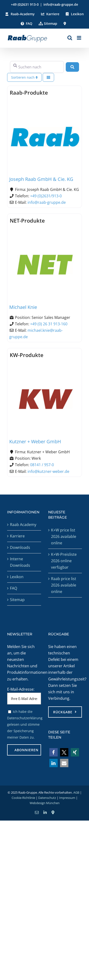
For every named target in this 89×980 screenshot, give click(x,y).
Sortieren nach (24, 77)
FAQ (14, 588)
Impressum (67, 798)
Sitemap (17, 600)
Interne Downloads (20, 562)
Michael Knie (23, 307)
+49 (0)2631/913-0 (46, 196)
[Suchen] (72, 67)
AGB (76, 792)
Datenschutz (47, 798)
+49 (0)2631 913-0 (25, 4)
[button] (54, 752)
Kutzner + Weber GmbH (35, 442)
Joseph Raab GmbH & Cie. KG (41, 179)
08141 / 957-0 (42, 465)
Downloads (20, 547)
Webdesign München (45, 803)
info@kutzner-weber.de (48, 471)
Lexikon (17, 577)
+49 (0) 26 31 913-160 (49, 324)
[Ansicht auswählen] (48, 77)
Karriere (17, 536)
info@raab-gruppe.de (61, 4)
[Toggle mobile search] (70, 38)
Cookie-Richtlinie (23, 798)
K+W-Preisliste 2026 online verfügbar (64, 561)
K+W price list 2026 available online (64, 536)
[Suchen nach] (37, 67)
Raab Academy (23, 525)
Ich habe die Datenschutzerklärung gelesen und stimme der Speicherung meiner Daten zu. (25, 724)
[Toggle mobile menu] (79, 38)
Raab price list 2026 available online (64, 585)
